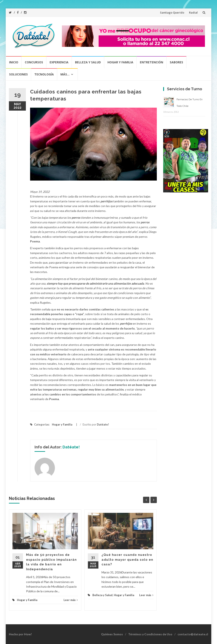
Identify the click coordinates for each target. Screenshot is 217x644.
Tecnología (44, 74)
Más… (65, 74)
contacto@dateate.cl (193, 634)
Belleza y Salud (88, 62)
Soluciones (18, 74)
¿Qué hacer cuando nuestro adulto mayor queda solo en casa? (127, 560)
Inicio (14, 62)
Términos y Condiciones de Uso (150, 634)
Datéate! (103, 424)
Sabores (176, 62)
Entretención (152, 62)
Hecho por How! (20, 634)
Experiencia (59, 62)
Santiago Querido (172, 13)
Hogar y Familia (120, 62)
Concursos (34, 62)
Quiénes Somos (112, 634)
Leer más (71, 600)
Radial (193, 13)
